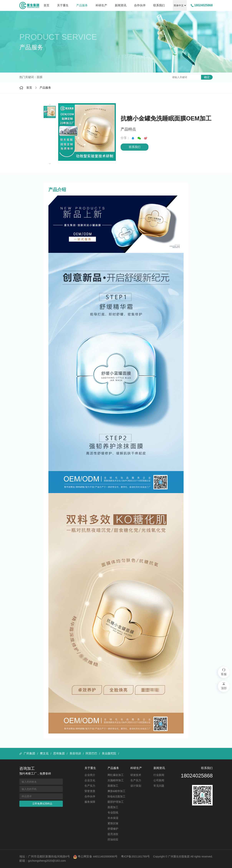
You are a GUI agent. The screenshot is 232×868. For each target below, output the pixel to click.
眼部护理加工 (116, 802)
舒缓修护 (113, 829)
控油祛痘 (113, 839)
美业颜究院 (109, 753)
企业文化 (90, 780)
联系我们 (159, 5)
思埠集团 (59, 753)
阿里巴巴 (91, 753)
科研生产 (101, 5)
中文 (180, 5)
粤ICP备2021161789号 (135, 856)
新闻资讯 (121, 5)
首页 (46, 5)
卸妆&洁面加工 (116, 796)
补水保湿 (113, 818)
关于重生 (63, 5)
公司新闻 (159, 780)
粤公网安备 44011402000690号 (95, 857)
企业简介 (90, 775)
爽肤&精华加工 (116, 791)
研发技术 (136, 775)
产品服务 (82, 5)
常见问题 (159, 786)
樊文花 (44, 753)
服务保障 (90, 802)
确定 (207, 77)
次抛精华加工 (116, 780)
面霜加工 (113, 807)
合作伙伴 (140, 5)
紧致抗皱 (113, 823)
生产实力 (90, 786)
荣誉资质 (90, 791)
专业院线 (113, 813)
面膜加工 (113, 786)
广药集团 (29, 753)
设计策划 (136, 786)
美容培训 (75, 753)
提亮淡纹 (113, 834)
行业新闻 (159, 775)
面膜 (40, 77)
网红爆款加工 (116, 775)
